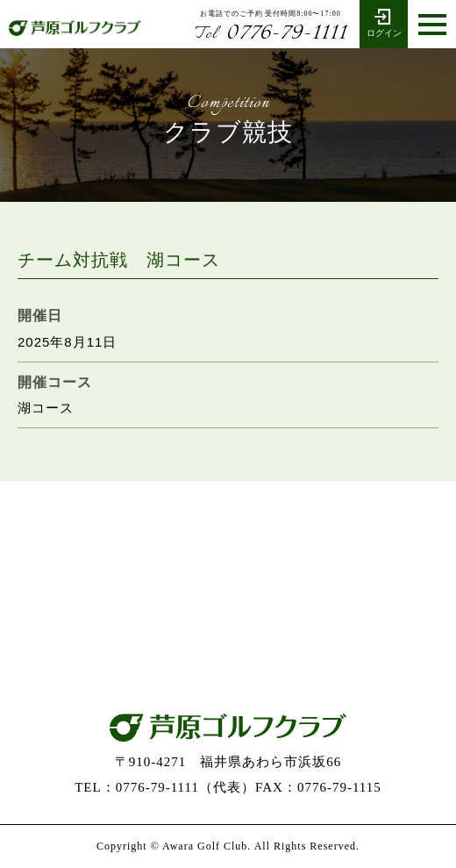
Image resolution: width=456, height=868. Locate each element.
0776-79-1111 (271, 33)
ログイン (383, 22)
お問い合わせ (228, 638)
